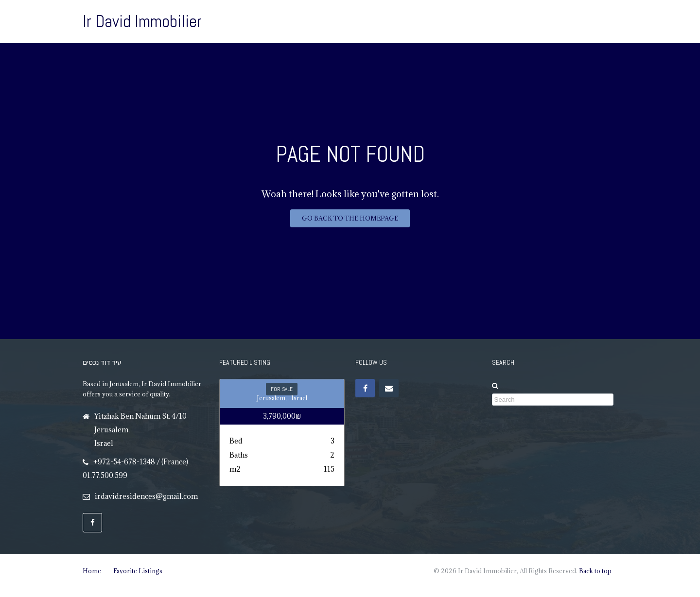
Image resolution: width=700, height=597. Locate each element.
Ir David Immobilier (142, 21)
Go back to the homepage (350, 218)
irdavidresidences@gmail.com (146, 496)
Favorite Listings (138, 571)
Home (92, 571)
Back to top (595, 571)
